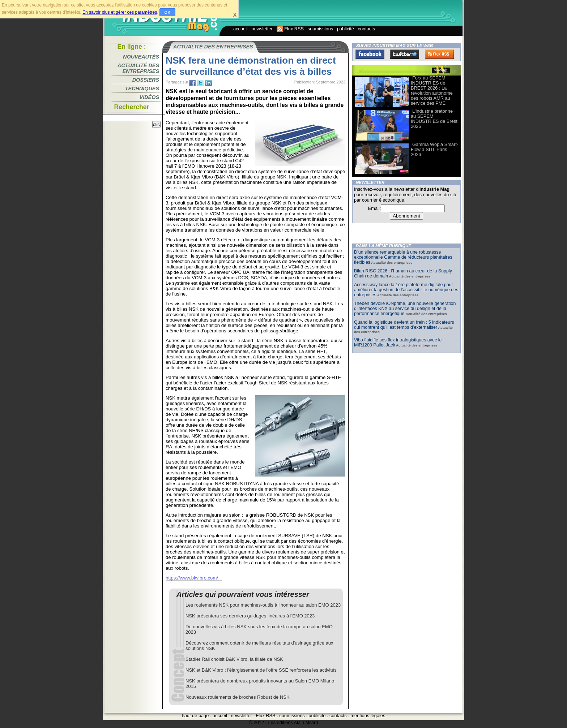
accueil (240, 29)
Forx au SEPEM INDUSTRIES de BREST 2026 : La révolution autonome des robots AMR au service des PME (432, 91)
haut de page (195, 716)
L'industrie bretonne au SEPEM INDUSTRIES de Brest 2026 (434, 119)
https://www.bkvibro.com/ (192, 578)
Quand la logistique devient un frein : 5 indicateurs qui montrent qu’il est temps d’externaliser (404, 325)
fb (192, 83)
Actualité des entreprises (138, 68)
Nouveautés (141, 57)
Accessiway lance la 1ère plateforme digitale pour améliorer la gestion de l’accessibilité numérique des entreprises (406, 290)
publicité (346, 29)
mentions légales (368, 716)
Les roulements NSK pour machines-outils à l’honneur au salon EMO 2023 (263, 605)
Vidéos (149, 97)
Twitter (405, 54)
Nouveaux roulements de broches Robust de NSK (238, 697)
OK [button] (168, 12)
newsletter (262, 29)
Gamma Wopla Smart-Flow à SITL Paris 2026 (434, 149)
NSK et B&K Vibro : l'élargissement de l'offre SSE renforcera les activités (261, 670)
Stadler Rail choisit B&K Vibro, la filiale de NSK (234, 659)
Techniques (142, 89)
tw (200, 83)
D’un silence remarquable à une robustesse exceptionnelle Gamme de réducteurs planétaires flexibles (403, 257)
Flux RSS (290, 29)
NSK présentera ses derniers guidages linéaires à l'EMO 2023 (250, 616)
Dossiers (146, 80)
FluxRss (439, 54)
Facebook (370, 54)
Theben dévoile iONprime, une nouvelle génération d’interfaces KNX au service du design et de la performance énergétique (405, 309)
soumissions (320, 29)
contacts (367, 29)
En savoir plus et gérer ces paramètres (120, 12)
